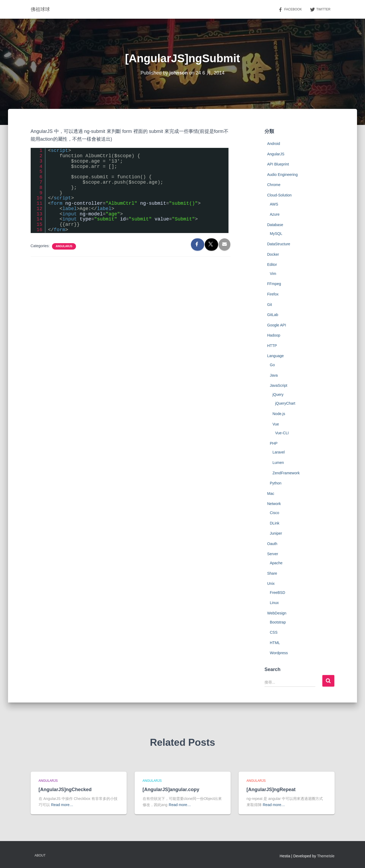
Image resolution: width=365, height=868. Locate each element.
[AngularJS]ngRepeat (271, 790)
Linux (274, 603)
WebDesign (277, 613)
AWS (274, 204)
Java (274, 375)
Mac (271, 494)
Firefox (273, 294)
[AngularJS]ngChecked (65, 790)
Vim (273, 274)
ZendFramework (286, 473)
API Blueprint (278, 164)
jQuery (278, 394)
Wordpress (279, 653)
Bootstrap (278, 622)
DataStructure (279, 244)
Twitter (320, 10)
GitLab (273, 315)
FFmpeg (274, 284)
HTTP (272, 346)
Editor (272, 265)
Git (270, 305)
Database (275, 225)
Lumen (278, 463)
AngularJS (64, 246)
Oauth (272, 544)
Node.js (279, 414)
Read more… (62, 805)
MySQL (276, 234)
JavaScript (278, 385)
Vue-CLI (282, 433)
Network (274, 504)
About (40, 855)
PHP (274, 443)
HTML (275, 643)
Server (273, 554)
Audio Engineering (282, 175)
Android (274, 144)
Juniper (276, 533)
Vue (276, 424)
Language (275, 356)
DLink (275, 523)
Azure (275, 214)
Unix (271, 583)
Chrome (274, 185)
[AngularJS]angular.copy (171, 790)
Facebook (290, 10)
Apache (276, 563)
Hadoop (274, 335)
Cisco (274, 513)
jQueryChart (285, 403)
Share (272, 573)
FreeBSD (278, 593)
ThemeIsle (326, 856)
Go (272, 365)
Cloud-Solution (279, 195)
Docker (273, 254)
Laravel (279, 452)
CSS (274, 632)
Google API (277, 325)
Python (276, 483)
